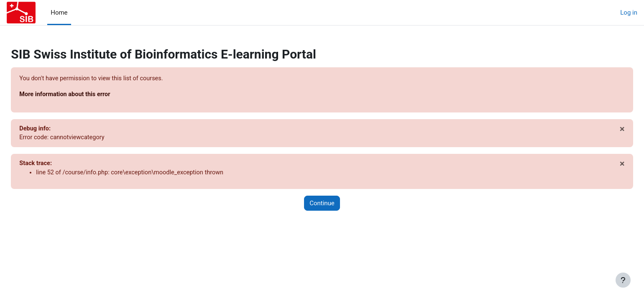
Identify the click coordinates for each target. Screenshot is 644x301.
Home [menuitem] (59, 13)
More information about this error (85, 95)
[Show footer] (623, 280)
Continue (322, 205)
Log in (629, 13)
